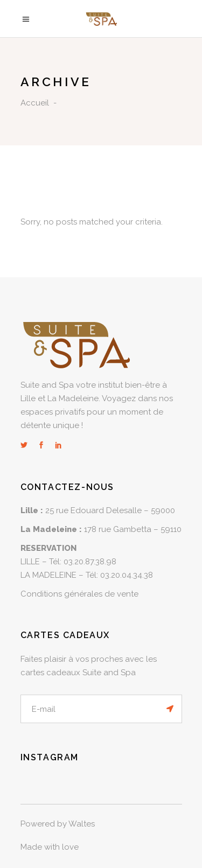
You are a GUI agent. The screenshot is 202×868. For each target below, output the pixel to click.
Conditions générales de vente (79, 594)
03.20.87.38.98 (90, 562)
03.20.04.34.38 (127, 575)
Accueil (35, 103)
